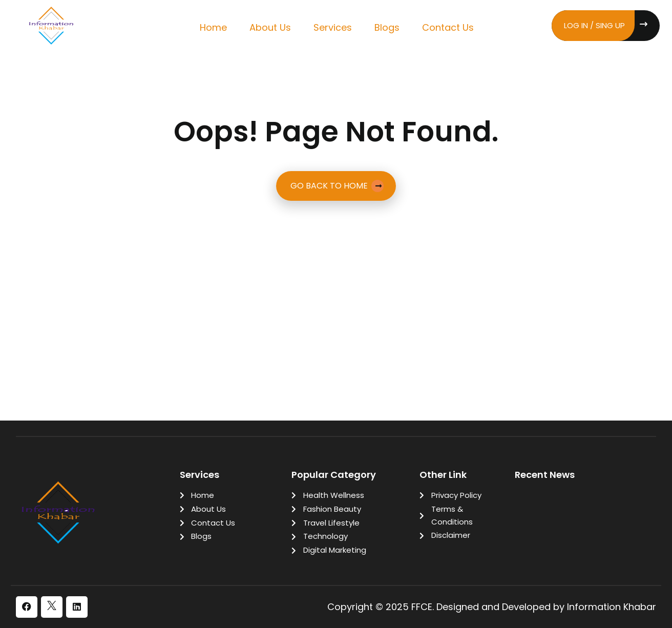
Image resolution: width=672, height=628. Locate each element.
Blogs (387, 27)
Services (333, 27)
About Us (270, 27)
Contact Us (448, 27)
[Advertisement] (336, 282)
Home (213, 27)
